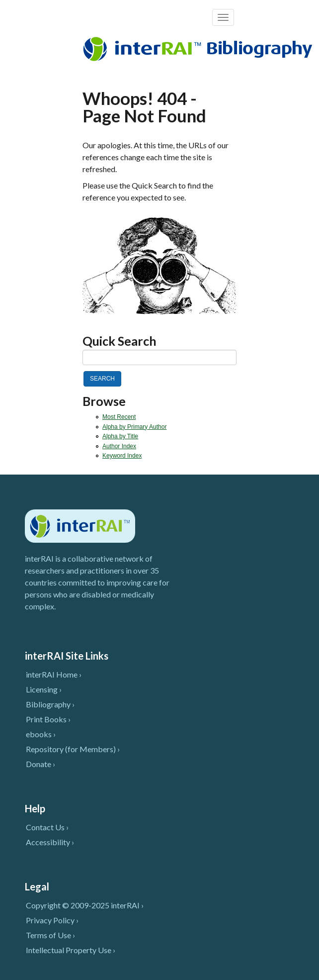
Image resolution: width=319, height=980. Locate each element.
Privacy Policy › (52, 920)
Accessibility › (50, 842)
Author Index (119, 446)
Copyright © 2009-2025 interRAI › (85, 905)
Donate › (40, 764)
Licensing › (44, 689)
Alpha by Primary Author (134, 427)
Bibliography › (50, 704)
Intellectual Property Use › (71, 950)
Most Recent (119, 417)
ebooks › (41, 734)
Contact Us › (47, 827)
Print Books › (48, 719)
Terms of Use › (50, 935)
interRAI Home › (54, 674)
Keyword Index (122, 456)
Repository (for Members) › (73, 749)
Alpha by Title (120, 436)
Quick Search (120, 341)
